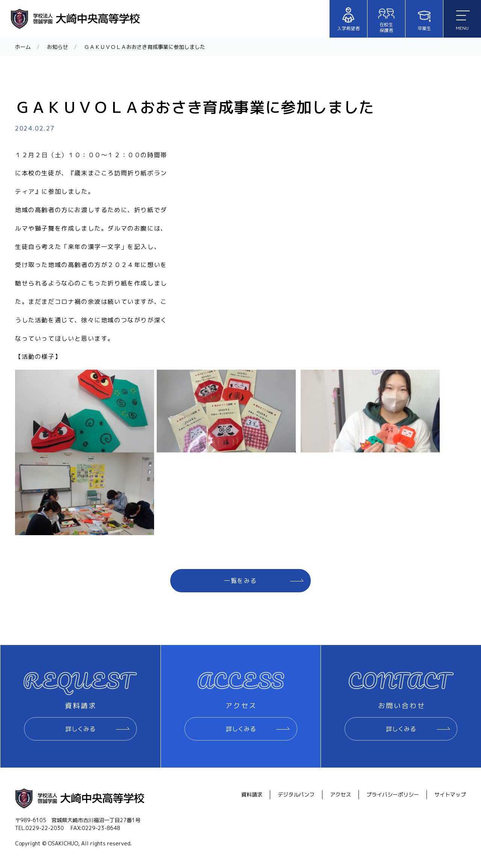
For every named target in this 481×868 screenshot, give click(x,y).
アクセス (340, 794)
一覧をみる (240, 581)
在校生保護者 (386, 19)
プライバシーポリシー (393, 794)
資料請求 (252, 794)
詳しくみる (80, 729)
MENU (463, 21)
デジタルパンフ (296, 794)
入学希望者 (348, 19)
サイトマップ (450, 794)
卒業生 (424, 19)
